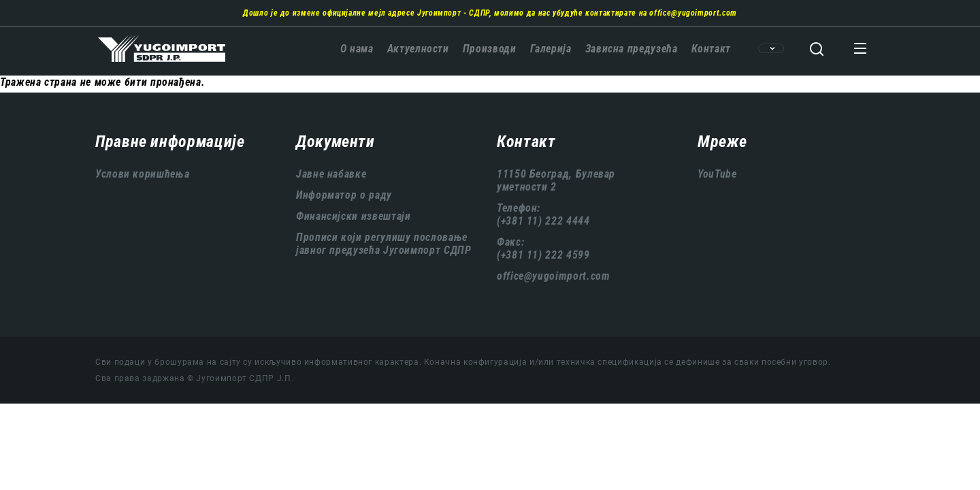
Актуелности (418, 49)
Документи (336, 142)
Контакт (711, 49)
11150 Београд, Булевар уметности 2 (556, 180)
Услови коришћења (142, 174)
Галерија (551, 49)
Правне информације (170, 142)
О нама (357, 49)
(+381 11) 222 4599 (543, 255)
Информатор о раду (344, 195)
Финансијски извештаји (353, 216)
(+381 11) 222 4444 (543, 221)
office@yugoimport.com (693, 13)
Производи (490, 49)
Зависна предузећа (632, 49)
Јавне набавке (331, 174)
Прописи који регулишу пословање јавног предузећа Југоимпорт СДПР (383, 244)
